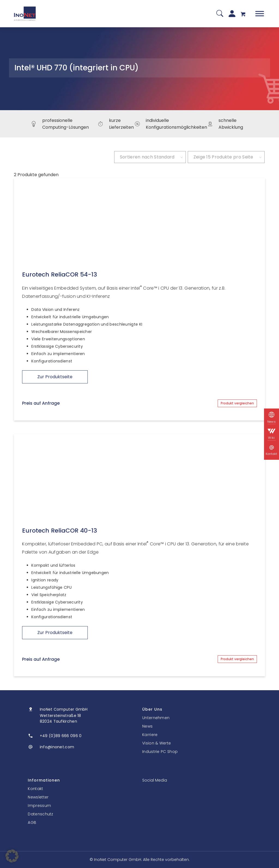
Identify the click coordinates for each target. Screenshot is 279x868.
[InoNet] (25, 14)
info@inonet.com (57, 747)
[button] (12, 856)
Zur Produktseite (55, 377)
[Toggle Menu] (260, 13)
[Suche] (220, 14)
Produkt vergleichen (237, 403)
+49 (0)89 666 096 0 (61, 736)
